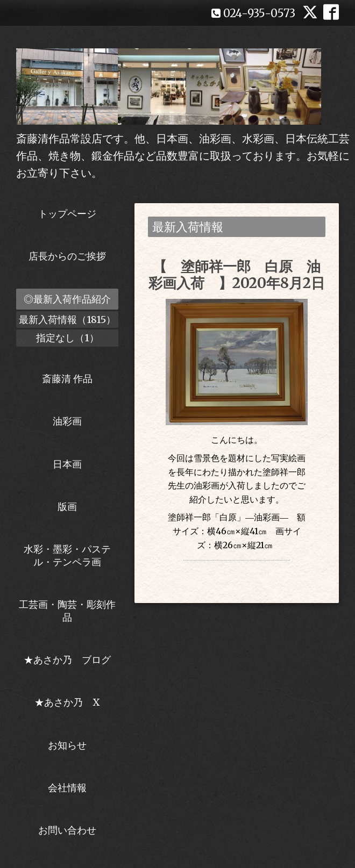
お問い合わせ (67, 830)
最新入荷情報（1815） (67, 320)
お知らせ (67, 745)
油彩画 (67, 421)
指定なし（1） (68, 338)
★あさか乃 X (67, 702)
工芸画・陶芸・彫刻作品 (67, 611)
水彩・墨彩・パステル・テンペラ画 (67, 555)
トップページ (67, 214)
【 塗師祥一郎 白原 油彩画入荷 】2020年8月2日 (237, 275)
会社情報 (67, 788)
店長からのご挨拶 (67, 256)
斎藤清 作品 (67, 379)
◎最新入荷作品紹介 (67, 299)
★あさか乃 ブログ (71, 660)
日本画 (67, 464)
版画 (67, 507)
